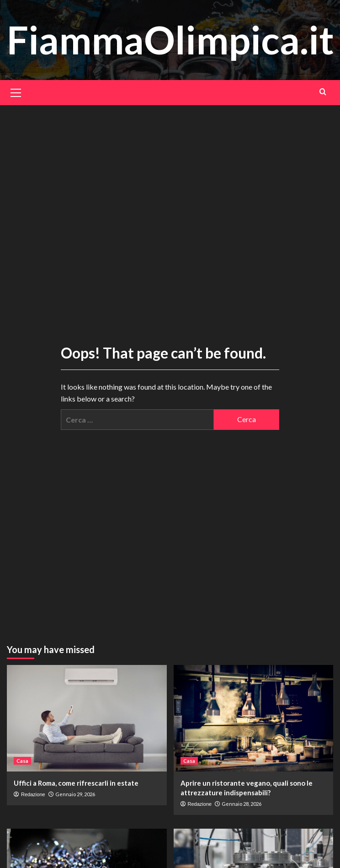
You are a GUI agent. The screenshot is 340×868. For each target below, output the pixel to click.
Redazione (33, 794)
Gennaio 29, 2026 (75, 794)
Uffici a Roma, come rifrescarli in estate (76, 783)
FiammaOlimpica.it (170, 40)
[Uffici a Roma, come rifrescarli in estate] (87, 718)
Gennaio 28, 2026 (242, 804)
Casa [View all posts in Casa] (22, 761)
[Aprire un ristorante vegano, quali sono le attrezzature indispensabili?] (254, 718)
